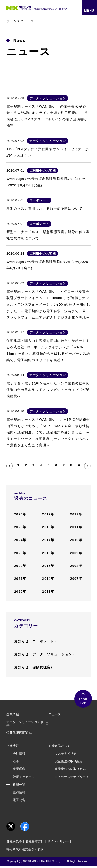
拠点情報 (19, 792)
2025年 (20, 527)
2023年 (20, 553)
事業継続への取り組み (70, 769)
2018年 (48, 527)
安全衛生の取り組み (69, 761)
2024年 (20, 540)
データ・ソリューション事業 (27, 724)
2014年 (48, 579)
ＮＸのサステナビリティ (72, 777)
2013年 (48, 591)
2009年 (76, 553)
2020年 (20, 591)
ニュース (55, 714)
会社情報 (19, 754)
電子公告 (19, 800)
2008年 (76, 566)
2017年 (48, 540)
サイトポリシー (58, 841)
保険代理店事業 (19, 733)
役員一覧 (19, 785)
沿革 (16, 761)
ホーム (11, 21)
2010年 (76, 540)
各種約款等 (14, 841)
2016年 (48, 553)
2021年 (20, 579)
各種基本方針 (35, 841)
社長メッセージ (24, 777)
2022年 (20, 566)
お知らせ (36, 641)
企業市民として (59, 746)
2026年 (20, 514)
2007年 (76, 579)
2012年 (76, 514)
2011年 (76, 527)
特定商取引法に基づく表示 (25, 849)
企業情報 (13, 714)
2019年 (48, 514)
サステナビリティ (67, 754)
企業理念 (19, 769)
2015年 (48, 566)
